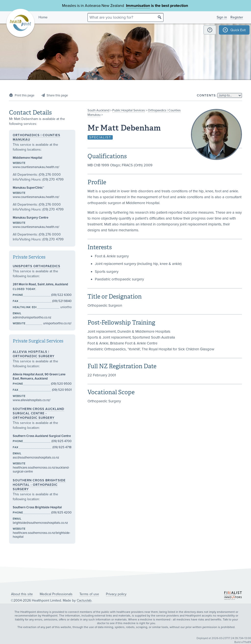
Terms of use (89, 594)
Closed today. (25, 289)
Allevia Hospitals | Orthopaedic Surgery (34, 354)
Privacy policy (116, 594)
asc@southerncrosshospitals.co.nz (36, 458)
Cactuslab (84, 600)
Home (43, 17)
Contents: (207, 95)
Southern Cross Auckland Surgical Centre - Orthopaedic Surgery (38, 413)
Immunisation (138, 6)
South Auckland (98, 110)
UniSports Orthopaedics (37, 266)
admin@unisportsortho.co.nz (32, 317)
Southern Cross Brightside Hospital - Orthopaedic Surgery (39, 485)
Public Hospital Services (129, 110)
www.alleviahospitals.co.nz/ (32, 400)
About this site (22, 594)
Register (237, 17)
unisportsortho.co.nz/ (57, 323)
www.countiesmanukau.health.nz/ (36, 167)
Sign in (222, 17)
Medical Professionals (56, 594)
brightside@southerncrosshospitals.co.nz (40, 523)
